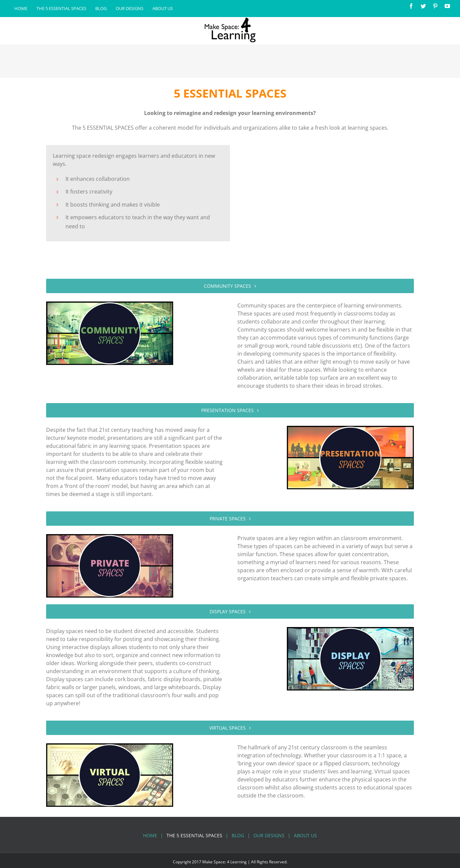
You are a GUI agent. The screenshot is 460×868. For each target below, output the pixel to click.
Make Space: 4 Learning (224, 862)
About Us (305, 835)
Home (150, 835)
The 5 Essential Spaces (194, 835)
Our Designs (269, 835)
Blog (238, 835)
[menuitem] (21, 9)
